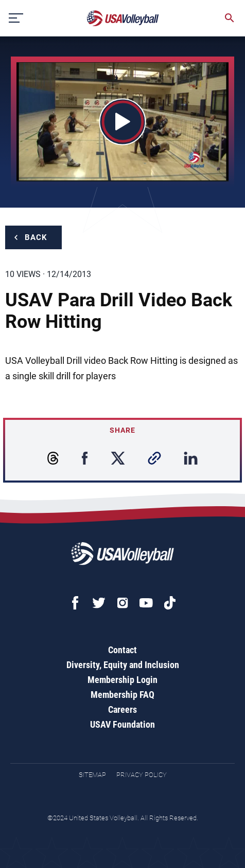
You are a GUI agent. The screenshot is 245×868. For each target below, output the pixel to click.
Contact (122, 650)
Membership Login (122, 680)
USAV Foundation (122, 724)
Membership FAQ (122, 695)
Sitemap (92, 775)
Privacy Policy (142, 775)
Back (36, 237)
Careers (122, 709)
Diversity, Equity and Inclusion (123, 665)
